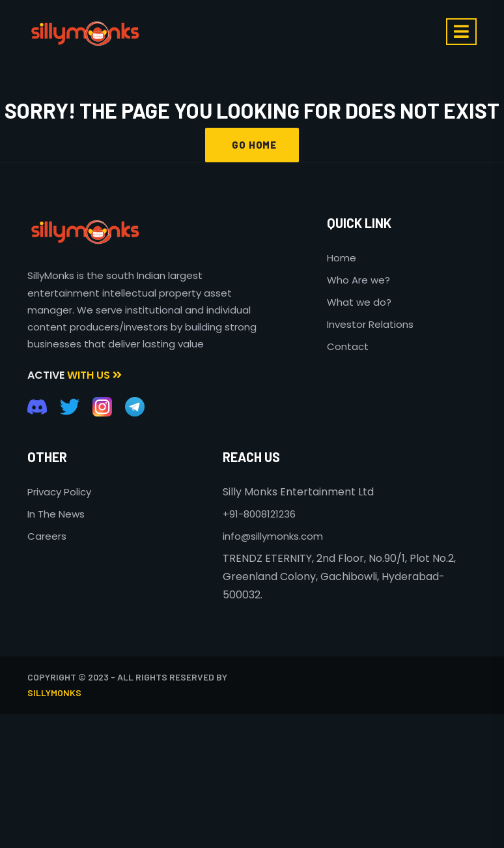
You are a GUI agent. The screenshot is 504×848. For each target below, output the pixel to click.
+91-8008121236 (259, 514)
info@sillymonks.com (273, 536)
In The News (56, 514)
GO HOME (252, 145)
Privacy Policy (59, 492)
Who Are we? (358, 280)
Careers (47, 536)
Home (342, 258)
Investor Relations (370, 324)
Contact (348, 346)
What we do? (359, 302)
